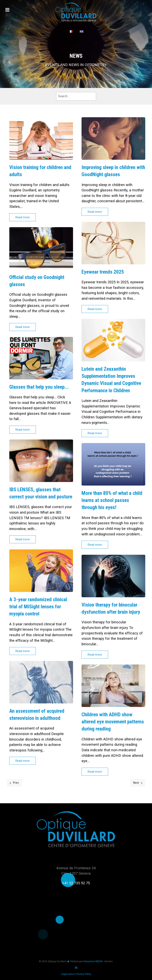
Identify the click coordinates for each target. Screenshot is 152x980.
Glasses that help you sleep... (39, 387)
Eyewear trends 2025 (103, 272)
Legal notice (68, 974)
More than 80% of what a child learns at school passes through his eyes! (112, 500)
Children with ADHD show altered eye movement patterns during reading (113, 722)
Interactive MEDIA (93, 961)
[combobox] (76, 96)
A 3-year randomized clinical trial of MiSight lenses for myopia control (38, 606)
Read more (23, 217)
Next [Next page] (138, 783)
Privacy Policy (84, 974)
